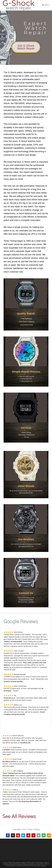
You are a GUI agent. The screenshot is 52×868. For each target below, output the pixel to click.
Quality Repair (26, 314)
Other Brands (26, 486)
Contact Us (26, 593)
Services (26, 428)
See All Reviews (19, 817)
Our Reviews (26, 539)
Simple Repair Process (26, 372)
